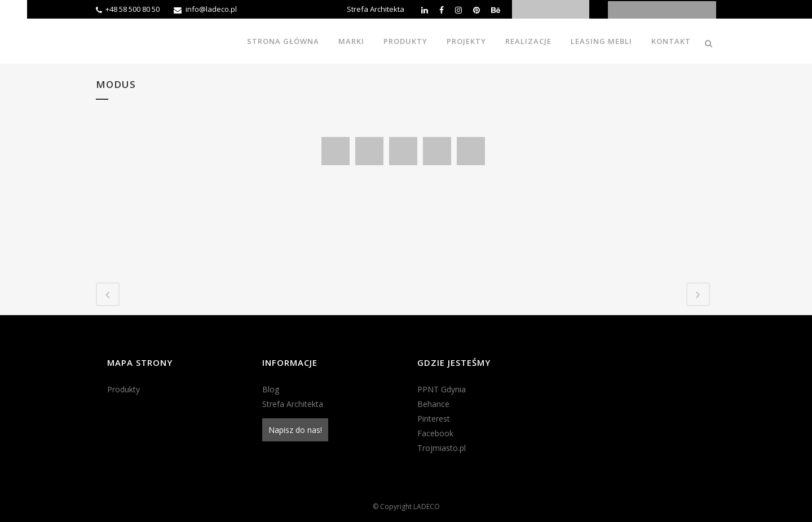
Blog (271, 389)
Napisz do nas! (295, 430)
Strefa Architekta (376, 9)
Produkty (123, 389)
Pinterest (434, 419)
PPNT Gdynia (442, 389)
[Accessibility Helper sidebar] (14, 14)
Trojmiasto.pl (442, 448)
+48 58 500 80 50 (133, 9)
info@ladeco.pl (211, 9)
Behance (433, 404)
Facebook (435, 433)
